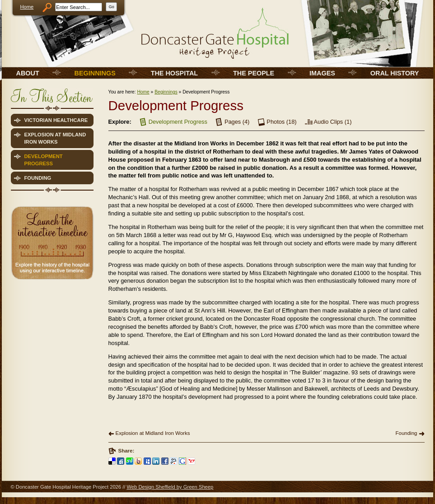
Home (27, 7)
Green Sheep (199, 487)
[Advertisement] (51, 347)
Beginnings (166, 92)
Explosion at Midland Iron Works (153, 433)
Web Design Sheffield (151, 487)
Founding (406, 433)
